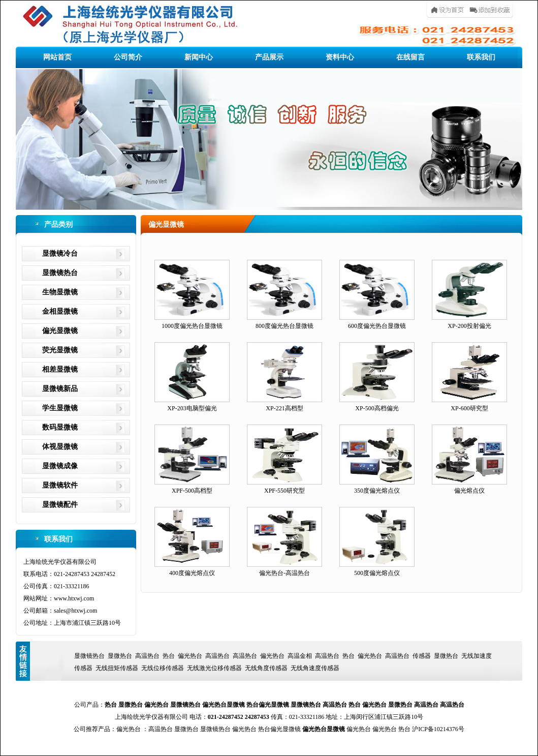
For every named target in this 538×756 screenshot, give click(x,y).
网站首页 (57, 57)
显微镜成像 (60, 466)
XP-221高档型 (284, 408)
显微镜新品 (60, 389)
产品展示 (269, 57)
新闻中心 (199, 57)
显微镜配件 (60, 505)
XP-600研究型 (469, 408)
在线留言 (410, 57)
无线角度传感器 (266, 668)
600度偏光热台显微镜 (377, 326)
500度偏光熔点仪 (377, 573)
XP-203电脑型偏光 (192, 408)
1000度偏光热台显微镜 (192, 326)
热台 (169, 656)
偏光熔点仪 (469, 491)
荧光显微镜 (60, 350)
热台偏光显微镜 (268, 705)
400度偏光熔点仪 (192, 573)
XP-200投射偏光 (469, 326)
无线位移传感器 (163, 668)
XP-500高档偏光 (377, 408)
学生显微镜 (60, 408)
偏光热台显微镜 (224, 705)
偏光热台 (190, 656)
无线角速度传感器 (315, 668)
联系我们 (481, 57)
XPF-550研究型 (284, 491)
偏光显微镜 (60, 331)
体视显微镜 (60, 447)
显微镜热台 (60, 273)
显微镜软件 (60, 485)
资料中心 (340, 57)
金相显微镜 (60, 311)
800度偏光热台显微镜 (284, 326)
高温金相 (300, 656)
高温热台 (147, 656)
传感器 (422, 656)
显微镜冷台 (60, 253)
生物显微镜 (60, 292)
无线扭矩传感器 (117, 668)
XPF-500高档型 (192, 491)
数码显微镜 (60, 427)
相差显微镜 (60, 369)
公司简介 (128, 57)
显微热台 (120, 656)
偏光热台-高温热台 (284, 573)
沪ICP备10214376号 (438, 729)
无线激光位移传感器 (214, 668)
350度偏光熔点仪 (377, 491)
